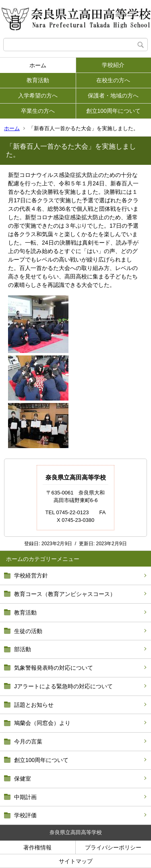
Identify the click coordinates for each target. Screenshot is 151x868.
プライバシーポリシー (113, 847)
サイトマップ (76, 861)
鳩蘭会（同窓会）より (42, 723)
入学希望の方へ (38, 96)
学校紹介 (113, 65)
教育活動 (38, 80)
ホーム (38, 65)
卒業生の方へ (38, 111)
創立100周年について (113, 111)
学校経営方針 (31, 575)
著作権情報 (37, 847)
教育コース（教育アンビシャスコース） (65, 594)
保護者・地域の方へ (113, 96)
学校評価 (25, 815)
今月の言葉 (28, 741)
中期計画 (25, 797)
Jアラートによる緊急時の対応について (63, 686)
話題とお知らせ (34, 705)
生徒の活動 (28, 631)
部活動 (23, 649)
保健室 (23, 779)
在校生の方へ (113, 80)
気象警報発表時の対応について (54, 668)
